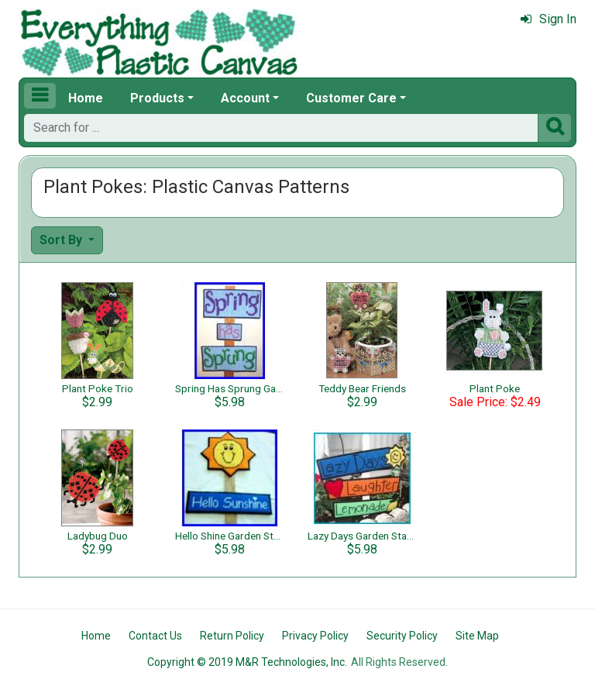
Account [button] (245, 98)
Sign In (549, 19)
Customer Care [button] (351, 98)
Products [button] (157, 98)
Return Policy (232, 636)
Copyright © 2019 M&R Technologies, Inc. (247, 662)
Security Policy (402, 636)
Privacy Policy (315, 636)
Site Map (477, 636)
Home (86, 98)
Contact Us (155, 636)
